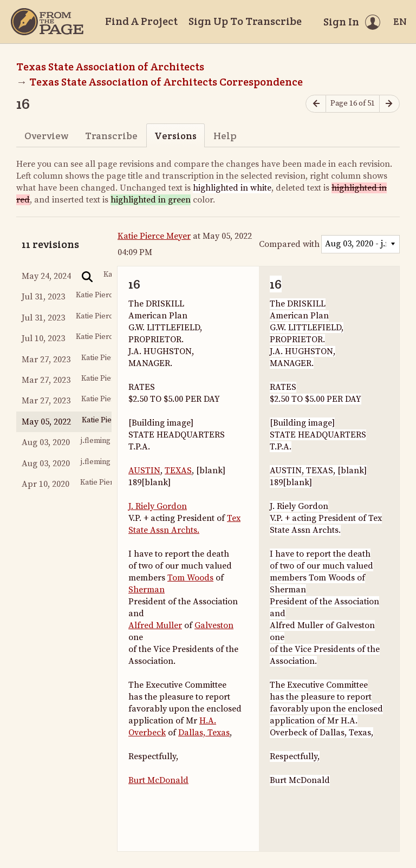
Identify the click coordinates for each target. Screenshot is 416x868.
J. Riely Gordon (158, 506)
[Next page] (389, 104)
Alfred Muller (155, 625)
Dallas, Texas (204, 733)
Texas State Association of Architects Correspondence (166, 82)
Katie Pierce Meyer (154, 236)
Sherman (147, 590)
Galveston (214, 625)
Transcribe (111, 136)
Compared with (289, 244)
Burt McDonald (158, 780)
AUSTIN (144, 471)
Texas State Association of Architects (110, 67)
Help (225, 136)
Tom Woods (190, 578)
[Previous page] (316, 104)
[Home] (47, 22)
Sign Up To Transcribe (245, 21)
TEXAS (178, 471)
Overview (46, 136)
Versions (175, 136)
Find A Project (141, 21)
